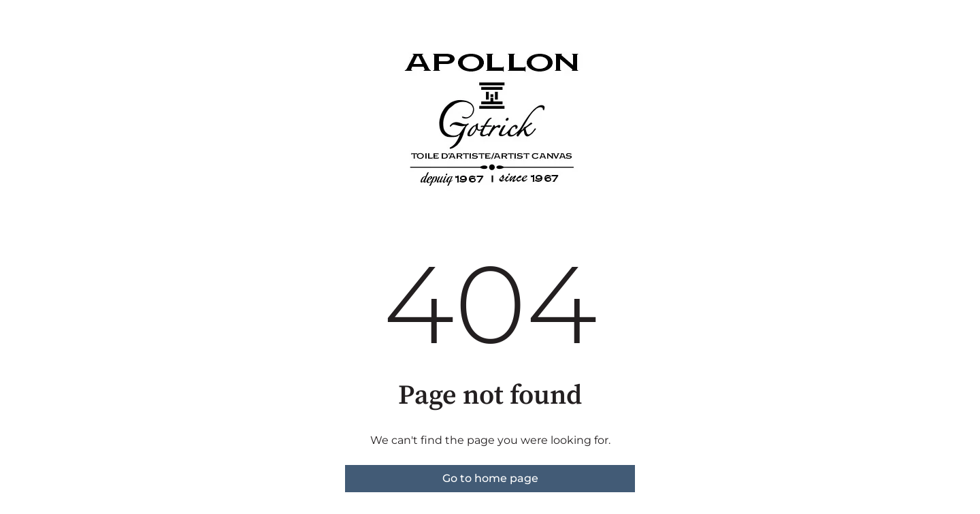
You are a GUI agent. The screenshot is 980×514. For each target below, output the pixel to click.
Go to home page (490, 478)
